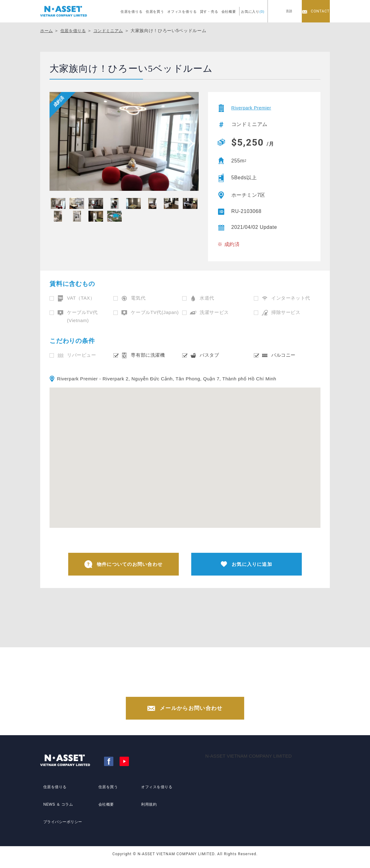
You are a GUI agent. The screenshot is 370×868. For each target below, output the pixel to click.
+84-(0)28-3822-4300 (191, 690)
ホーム (47, 31)
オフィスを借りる (182, 12)
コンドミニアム (112, 31)
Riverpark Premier (253, 108)
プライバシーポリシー (63, 823)
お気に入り (253, 12)
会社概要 (229, 12)
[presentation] (189, 143)
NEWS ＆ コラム (57, 811)
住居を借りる (132, 12)
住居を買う (155, 12)
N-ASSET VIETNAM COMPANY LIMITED (249, 763)
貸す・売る (209, 12)
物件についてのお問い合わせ (123, 565)
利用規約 (147, 811)
